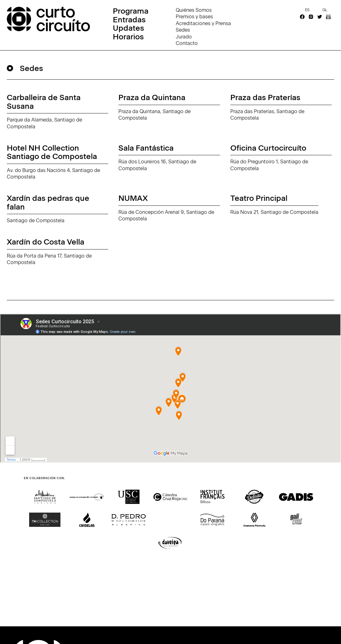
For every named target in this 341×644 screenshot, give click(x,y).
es (307, 10)
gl (325, 10)
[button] (29, 549)
